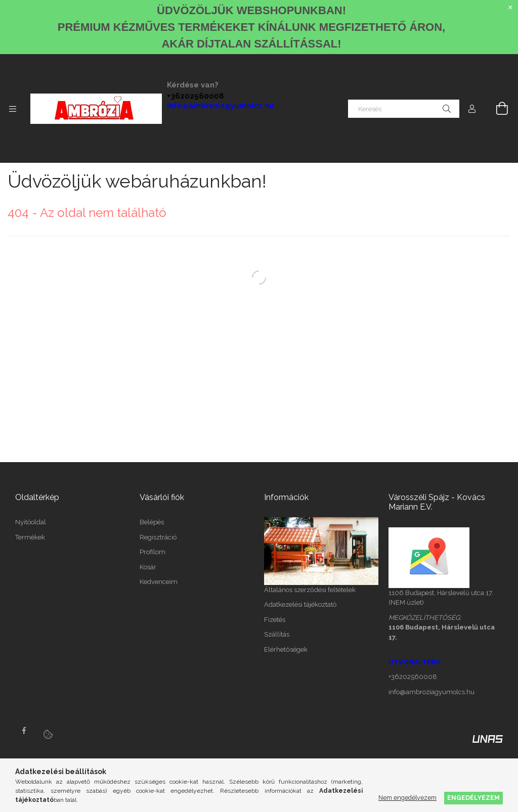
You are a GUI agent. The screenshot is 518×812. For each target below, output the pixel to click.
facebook (24, 731)
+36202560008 (196, 96)
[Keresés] (404, 109)
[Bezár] (510, 8)
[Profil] (472, 109)
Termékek (30, 537)
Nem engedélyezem (407, 798)
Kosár (148, 567)
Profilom (153, 552)
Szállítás (277, 634)
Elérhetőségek (286, 649)
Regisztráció (158, 537)
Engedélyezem (473, 798)
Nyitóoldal (31, 522)
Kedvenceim (159, 582)
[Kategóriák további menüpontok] (13, 109)
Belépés (152, 522)
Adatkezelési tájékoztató (300, 604)
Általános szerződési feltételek (310, 590)
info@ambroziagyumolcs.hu (221, 106)
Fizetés (275, 620)
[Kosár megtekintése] (496, 109)
